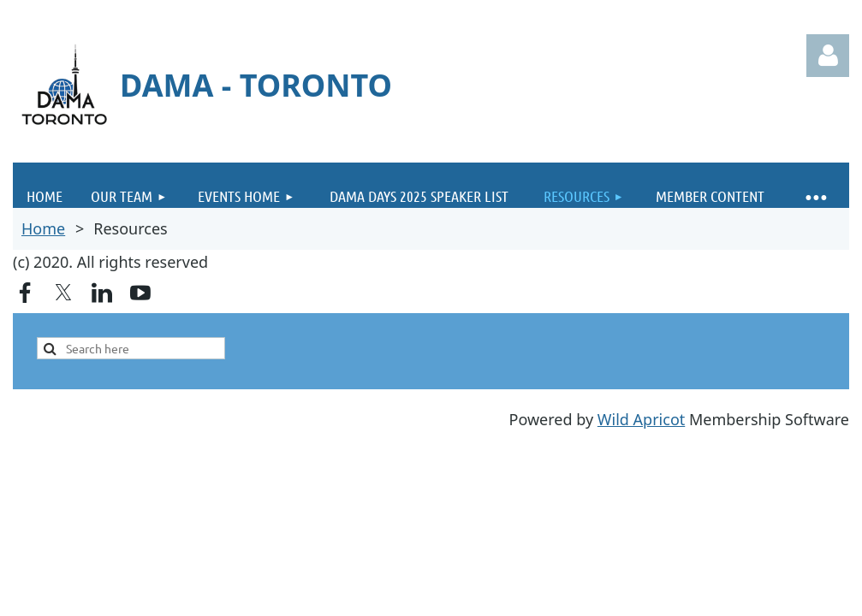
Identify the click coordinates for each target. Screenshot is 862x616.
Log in (828, 56)
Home (43, 228)
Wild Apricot (641, 419)
